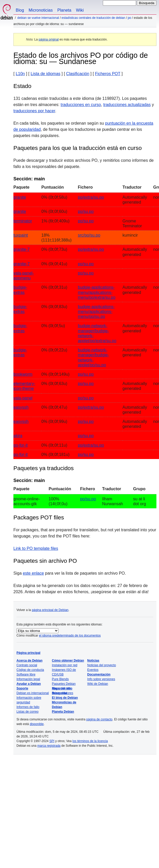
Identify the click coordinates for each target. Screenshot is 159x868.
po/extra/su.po (91, 197)
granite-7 (22, 249)
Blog (20, 10)
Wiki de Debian (98, 684)
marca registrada (49, 746)
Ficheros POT (108, 74)
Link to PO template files (36, 548)
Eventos (93, 670)
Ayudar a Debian (29, 684)
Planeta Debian (63, 712)
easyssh (21, 407)
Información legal (28, 679)
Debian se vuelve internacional (38, 18)
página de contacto (99, 719)
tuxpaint (21, 235)
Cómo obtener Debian (68, 661)
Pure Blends (60, 679)
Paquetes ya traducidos (44, 468)
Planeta (64, 10)
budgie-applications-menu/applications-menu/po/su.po (96, 312)
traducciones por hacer (34, 111)
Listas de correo (27, 712)
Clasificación (78, 74)
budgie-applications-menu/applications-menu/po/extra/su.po (97, 292)
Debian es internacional (33, 693)
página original (49, 39)
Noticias (93, 661)
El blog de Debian (65, 698)
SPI (52, 741)
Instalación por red (65, 665)
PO (129, 18)
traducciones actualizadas (127, 105)
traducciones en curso (81, 105)
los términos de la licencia (90, 741)
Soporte (22, 688)
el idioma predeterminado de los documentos (70, 636)
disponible (37, 724)
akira (18, 436)
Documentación (99, 674)
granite (20, 197)
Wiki (80, 10)
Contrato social (27, 665)
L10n (20, 74)
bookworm (23, 374)
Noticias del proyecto (102, 665)
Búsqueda (59, 693)
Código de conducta (30, 670)
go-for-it (20, 445)
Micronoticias (41, 10)
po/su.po (86, 211)
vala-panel (23, 398)
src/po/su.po (89, 235)
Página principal (28, 653)
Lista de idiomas (46, 74)
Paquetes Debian (64, 684)
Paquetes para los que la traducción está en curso (78, 148)
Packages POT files (39, 517)
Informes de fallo (28, 707)
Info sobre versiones (101, 679)
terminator (23, 221)
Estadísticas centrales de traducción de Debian (93, 18)
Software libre (26, 674)
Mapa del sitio (62, 688)
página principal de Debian (50, 610)
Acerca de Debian (30, 661)
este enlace (33, 573)
